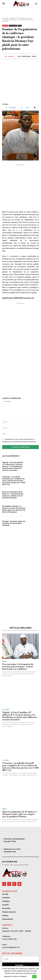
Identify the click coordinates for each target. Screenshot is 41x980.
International (13, 26)
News (20, 26)
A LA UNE (5, 18)
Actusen (11, 56)
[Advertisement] (20, 80)
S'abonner (21, 965)
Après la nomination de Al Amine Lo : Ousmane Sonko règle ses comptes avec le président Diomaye (13, 495)
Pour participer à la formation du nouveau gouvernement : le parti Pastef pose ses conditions (18, 666)
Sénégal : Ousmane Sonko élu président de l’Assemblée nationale (14, 523)
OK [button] (34, 977)
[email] (20, 959)
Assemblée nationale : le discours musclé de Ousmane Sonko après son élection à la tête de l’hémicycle (14, 509)
